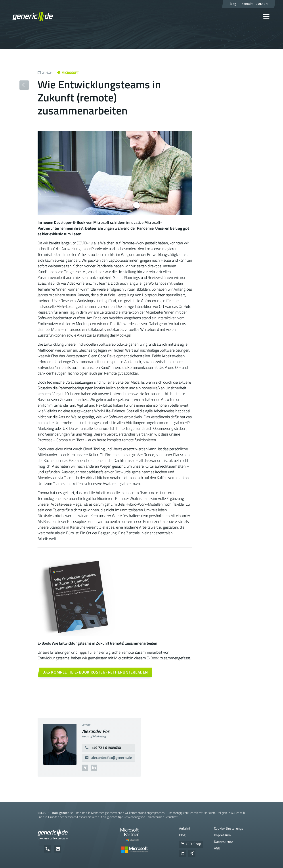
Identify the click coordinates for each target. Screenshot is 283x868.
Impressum (223, 835)
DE (260, 4)
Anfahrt (185, 828)
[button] (266, 17)
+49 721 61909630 (106, 748)
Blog (182, 835)
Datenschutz (223, 842)
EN (266, 4)
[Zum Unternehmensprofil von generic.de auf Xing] (192, 853)
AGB (217, 848)
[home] (33, 17)
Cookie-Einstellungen (230, 828)
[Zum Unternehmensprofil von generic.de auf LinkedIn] (183, 853)
